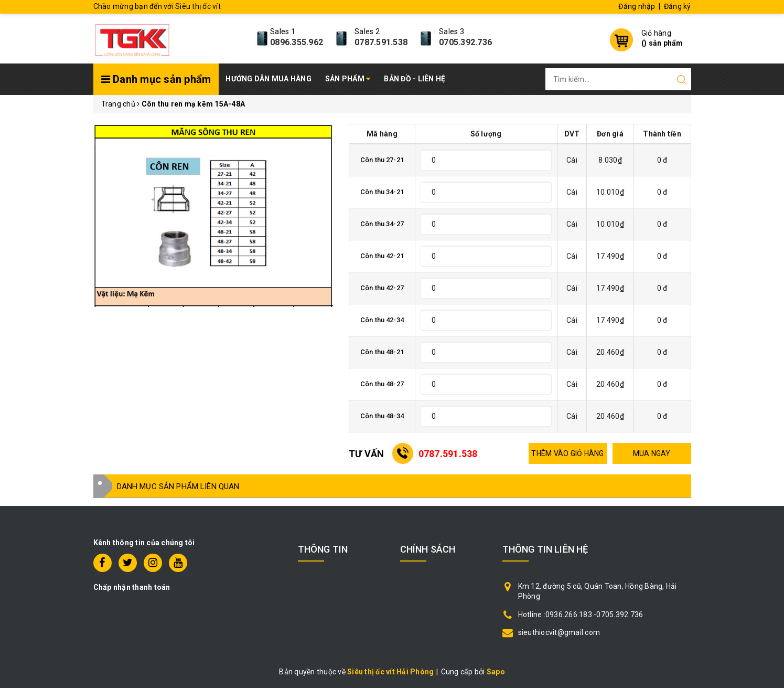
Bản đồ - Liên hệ (415, 79)
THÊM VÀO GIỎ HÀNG (567, 453)
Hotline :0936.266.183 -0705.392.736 (581, 615)
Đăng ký (678, 6)
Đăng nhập (637, 6)
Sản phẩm (348, 79)
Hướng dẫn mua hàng (269, 79)
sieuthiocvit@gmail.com (559, 632)
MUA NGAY (652, 453)
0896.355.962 (297, 42)
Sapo (496, 672)
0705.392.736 (465, 42)
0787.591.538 (381, 42)
